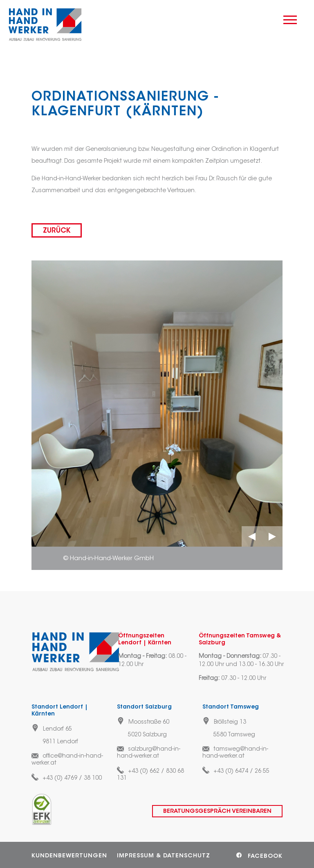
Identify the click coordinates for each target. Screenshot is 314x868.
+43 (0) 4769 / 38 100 (72, 778)
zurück (57, 231)
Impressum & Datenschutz (164, 856)
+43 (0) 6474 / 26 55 (241, 772)
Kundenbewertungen (69, 856)
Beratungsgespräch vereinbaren (217, 812)
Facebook (265, 857)
